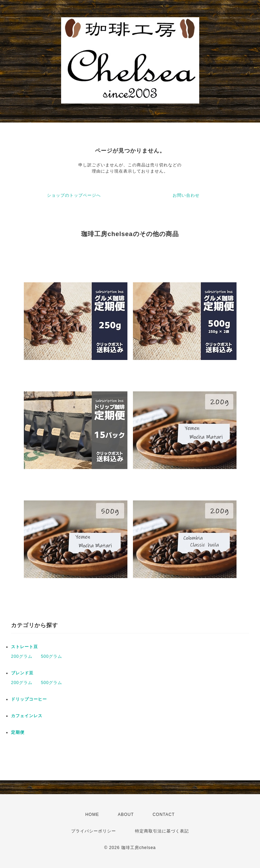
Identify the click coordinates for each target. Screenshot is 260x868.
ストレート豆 (25, 647)
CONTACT (164, 815)
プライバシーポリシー (94, 831)
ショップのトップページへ (74, 195)
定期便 (18, 732)
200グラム (22, 656)
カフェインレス (27, 716)
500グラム (51, 656)
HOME (92, 815)
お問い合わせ (186, 195)
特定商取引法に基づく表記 (162, 831)
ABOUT (126, 815)
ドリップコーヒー (29, 699)
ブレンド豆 (22, 673)
